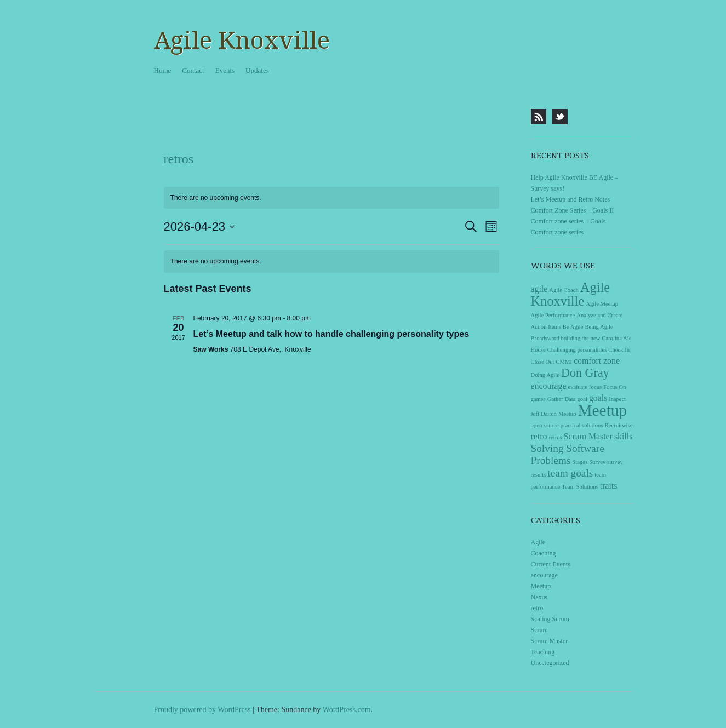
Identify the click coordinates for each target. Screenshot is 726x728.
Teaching (543, 652)
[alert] (331, 262)
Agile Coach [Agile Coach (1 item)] (564, 290)
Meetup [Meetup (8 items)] (603, 410)
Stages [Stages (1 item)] (580, 462)
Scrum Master (550, 641)
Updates (257, 70)
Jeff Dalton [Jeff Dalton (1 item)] (544, 414)
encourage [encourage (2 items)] (549, 386)
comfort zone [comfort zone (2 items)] (597, 361)
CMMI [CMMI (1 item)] (564, 362)
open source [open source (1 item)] (545, 425)
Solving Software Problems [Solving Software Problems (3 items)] (568, 454)
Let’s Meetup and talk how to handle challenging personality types (331, 334)
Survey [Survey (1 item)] (597, 462)
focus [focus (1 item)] (595, 387)
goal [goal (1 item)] (582, 399)
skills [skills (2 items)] (623, 436)
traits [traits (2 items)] (609, 486)
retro (537, 608)
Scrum (539, 630)
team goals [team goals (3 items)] (570, 473)
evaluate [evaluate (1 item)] (578, 387)
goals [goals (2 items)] (598, 398)
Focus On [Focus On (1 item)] (614, 387)
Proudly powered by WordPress (202, 710)
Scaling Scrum (550, 619)
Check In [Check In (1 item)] (619, 350)
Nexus (539, 597)
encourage (544, 575)
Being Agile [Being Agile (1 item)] (599, 327)
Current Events (551, 564)
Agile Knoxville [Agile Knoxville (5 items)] (571, 294)
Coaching (544, 553)
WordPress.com (347, 710)
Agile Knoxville (242, 41)
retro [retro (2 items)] (539, 436)
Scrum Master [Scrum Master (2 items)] (588, 436)
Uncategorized (550, 663)
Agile (538, 542)
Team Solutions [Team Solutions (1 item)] (580, 487)
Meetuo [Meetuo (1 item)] (567, 414)
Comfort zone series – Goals (568, 221)
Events (225, 70)
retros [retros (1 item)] (555, 437)
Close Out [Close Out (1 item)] (543, 362)
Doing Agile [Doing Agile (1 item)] (545, 375)
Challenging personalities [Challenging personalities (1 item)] (577, 350)
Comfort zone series (558, 232)
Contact (193, 70)
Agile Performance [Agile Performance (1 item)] (553, 315)
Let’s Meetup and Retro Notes (571, 199)
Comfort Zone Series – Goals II (573, 210)
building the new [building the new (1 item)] (581, 338)
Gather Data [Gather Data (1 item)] (562, 399)
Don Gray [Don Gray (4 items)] (585, 373)
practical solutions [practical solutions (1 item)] (582, 425)
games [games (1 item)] (538, 399)
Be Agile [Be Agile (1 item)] (573, 327)
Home (163, 70)
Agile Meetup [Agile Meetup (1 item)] (602, 304)
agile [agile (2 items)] (539, 289)
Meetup (541, 586)
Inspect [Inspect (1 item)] (617, 399)
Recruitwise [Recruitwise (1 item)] (619, 425)
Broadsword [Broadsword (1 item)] (545, 338)
